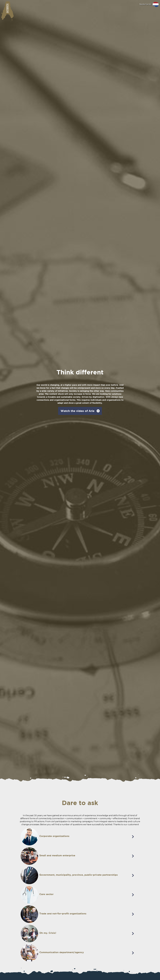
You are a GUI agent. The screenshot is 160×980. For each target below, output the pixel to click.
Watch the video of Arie (77, 411)
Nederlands (145, 4)
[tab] (80, 829)
